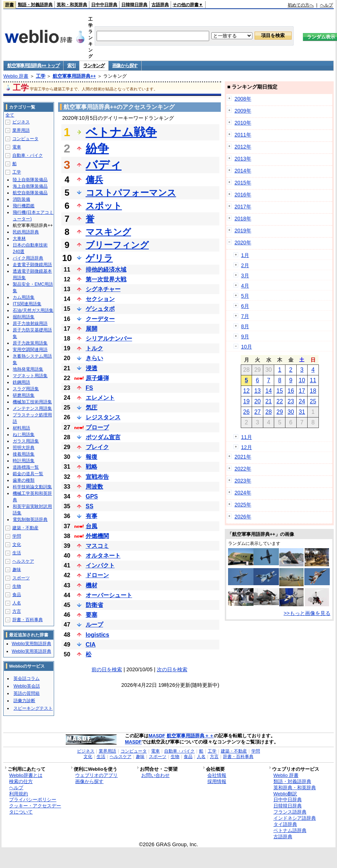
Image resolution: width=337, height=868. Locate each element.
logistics (98, 635)
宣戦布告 (97, 477)
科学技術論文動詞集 (32, 487)
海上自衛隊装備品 (30, 186)
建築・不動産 (25, 528)
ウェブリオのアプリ (96, 775)
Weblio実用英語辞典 (31, 651)
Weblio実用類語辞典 (31, 644)
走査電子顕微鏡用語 (32, 265)
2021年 (243, 457)
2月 (245, 265)
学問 (17, 536)
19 (247, 401)
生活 (17, 553)
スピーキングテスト (33, 708)
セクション (100, 299)
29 (280, 412)
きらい (94, 358)
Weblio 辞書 (16, 76)
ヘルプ (326, 5)
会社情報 (217, 775)
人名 (17, 603)
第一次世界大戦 (106, 279)
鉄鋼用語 (21, 382)
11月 (247, 437)
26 (247, 412)
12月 (247, 447)
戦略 (92, 467)
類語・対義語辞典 (35, 5)
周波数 (94, 487)
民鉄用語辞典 (26, 232)
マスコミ (97, 546)
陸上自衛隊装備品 (30, 180)
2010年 (243, 123)
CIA (91, 645)
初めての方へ (301, 5)
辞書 (9, 5)
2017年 (243, 207)
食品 (17, 595)
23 (291, 401)
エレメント (100, 398)
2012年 (243, 147)
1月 (245, 255)
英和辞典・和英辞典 (295, 788)
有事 (92, 516)
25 (313, 401)
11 (313, 380)
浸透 (92, 368)
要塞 (92, 615)
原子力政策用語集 (30, 343)
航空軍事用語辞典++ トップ (33, 66)
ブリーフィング (117, 245)
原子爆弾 (97, 378)
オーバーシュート (109, 595)
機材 (92, 585)
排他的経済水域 (106, 270)
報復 (92, 457)
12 (247, 391)
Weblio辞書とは (26, 775)
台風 (92, 526)
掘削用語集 (24, 317)
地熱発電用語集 (28, 369)
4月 (245, 286)
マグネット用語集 (30, 376)
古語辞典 (160, 5)
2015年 (243, 183)
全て (10, 115)
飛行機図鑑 (24, 206)
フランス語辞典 (290, 812)
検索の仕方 (21, 781)
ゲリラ (99, 258)
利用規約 (19, 794)
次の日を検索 (172, 669)
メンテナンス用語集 (32, 408)
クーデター (100, 319)
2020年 (243, 243)
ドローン (97, 575)
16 (291, 391)
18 (313, 391)
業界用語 (21, 130)
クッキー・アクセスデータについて (35, 809)
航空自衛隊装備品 (30, 193)
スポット (104, 206)
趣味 (17, 570)
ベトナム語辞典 (290, 830)
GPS (92, 496)
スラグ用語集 (26, 389)
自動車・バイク (28, 155)
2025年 (243, 505)
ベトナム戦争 (121, 132)
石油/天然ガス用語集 (33, 310)
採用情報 (217, 781)
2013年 (243, 159)
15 (280, 391)
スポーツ (21, 578)
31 (302, 412)
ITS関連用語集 (27, 304)
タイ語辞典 (285, 824)
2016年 (243, 195)
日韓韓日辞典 (134, 5)
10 (302, 380)
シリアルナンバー (109, 339)
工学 (41, 76)
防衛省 (94, 605)
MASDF (157, 736)
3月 (245, 276)
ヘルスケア (23, 561)
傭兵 (94, 180)
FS (89, 388)
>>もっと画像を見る (307, 613)
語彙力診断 (24, 701)
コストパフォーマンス (131, 193)
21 (269, 401)
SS (90, 506)
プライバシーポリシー (33, 800)
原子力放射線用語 (30, 323)
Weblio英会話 (27, 686)
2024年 (243, 493)
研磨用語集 (24, 395)
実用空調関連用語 (30, 350)
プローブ (97, 427)
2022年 (243, 469)
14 (269, 391)
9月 (245, 337)
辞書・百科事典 (28, 620)
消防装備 (21, 199)
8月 (245, 326)
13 (257, 391)
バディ (104, 165)
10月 (247, 347)
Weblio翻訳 (285, 794)
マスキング (108, 232)
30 (291, 412)
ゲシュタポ (100, 309)
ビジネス (21, 122)
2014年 (243, 171)
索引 (71, 66)
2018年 (243, 219)
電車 (17, 147)
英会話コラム (27, 678)
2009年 (243, 111)
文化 (17, 545)
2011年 (243, 135)
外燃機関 (97, 536)
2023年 (243, 481)
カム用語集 (24, 297)
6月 (245, 306)
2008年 (243, 99)
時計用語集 (24, 461)
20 (257, 401)
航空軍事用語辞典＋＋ (190, 736)
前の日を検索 (107, 669)
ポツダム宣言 (103, 437)
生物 (17, 586)
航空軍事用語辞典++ (74, 76)
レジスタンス (103, 417)
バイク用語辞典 (28, 258)
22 (280, 401)
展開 (92, 329)
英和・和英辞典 (72, 5)
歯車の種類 (24, 480)
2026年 (243, 517)
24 (302, 401)
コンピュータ (25, 139)
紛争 (97, 148)
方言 (17, 611)
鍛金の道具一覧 (28, 474)
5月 (245, 296)
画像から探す (125, 66)
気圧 (92, 407)
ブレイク (97, 447)
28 (269, 412)
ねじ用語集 (24, 435)
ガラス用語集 (26, 441)
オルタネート (103, 556)
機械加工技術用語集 (32, 402)
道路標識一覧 (26, 467)
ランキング (94, 66)
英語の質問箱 (27, 693)
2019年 (243, 231)
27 (257, 412)
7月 (245, 316)
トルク (94, 348)
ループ (94, 625)
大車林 (19, 239)
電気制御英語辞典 (30, 519)
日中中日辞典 (104, 5)
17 (302, 391)
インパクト (100, 565)
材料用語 (21, 428)
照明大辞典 (24, 448)
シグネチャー (103, 289)
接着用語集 (24, 454)
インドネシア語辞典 (295, 818)
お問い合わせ (155, 775)
